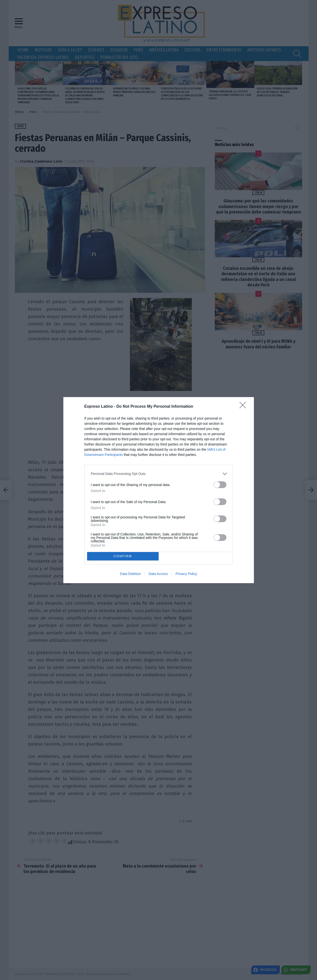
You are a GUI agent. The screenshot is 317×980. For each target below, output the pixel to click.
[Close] (244, 407)
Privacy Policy (186, 574)
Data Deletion (131, 574)
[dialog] (159, 490)
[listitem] (159, 474)
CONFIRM (123, 556)
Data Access (158, 574)
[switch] (220, 485)
